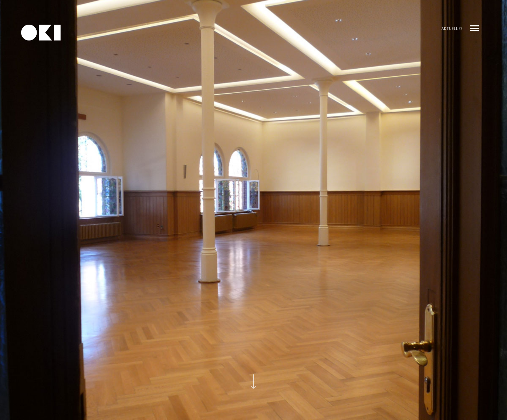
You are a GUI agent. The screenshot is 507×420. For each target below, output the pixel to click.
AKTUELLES (452, 29)
